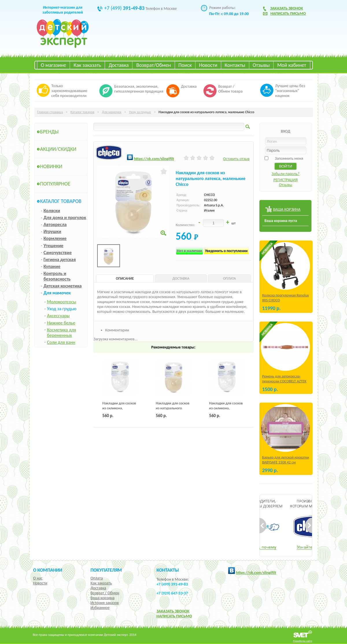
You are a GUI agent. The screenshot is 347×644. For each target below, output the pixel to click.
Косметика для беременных (62, 333)
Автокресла (55, 224)
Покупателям (106, 570)
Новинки (51, 166)
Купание (52, 266)
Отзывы (261, 65)
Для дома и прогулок (65, 218)
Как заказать (87, 65)
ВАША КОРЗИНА (287, 209)
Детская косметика (63, 286)
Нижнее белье (61, 323)
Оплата (97, 578)
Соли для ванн (61, 342)
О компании (48, 570)
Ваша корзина (103, 598)
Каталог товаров (83, 112)
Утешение (54, 246)
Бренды (49, 132)
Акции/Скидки (58, 149)
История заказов (105, 603)
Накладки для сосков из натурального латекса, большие (173, 408)
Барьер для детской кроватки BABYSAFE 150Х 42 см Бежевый (286, 462)
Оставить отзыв (236, 159)
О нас (38, 578)
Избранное (100, 608)
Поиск (185, 65)
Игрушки (52, 231)
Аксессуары (59, 316)
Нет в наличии (190, 251)
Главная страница (50, 112)
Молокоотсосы (62, 302)
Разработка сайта (303, 641)
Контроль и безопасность (57, 276)
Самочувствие (58, 253)
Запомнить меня (289, 158)
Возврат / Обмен (105, 593)
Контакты (235, 65)
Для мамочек (112, 112)
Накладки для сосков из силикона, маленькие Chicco (119, 408)
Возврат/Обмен (154, 65)
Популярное (55, 184)
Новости (208, 65)
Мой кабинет (292, 65)
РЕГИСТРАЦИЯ (286, 180)
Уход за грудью (140, 112)
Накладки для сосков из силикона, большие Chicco (226, 408)
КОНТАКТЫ (168, 570)
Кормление (55, 238)
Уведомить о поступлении (226, 251)
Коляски (52, 211)
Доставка (119, 65)
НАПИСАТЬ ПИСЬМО (174, 616)
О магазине (53, 65)
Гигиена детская (60, 259)
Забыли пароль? (286, 174)
